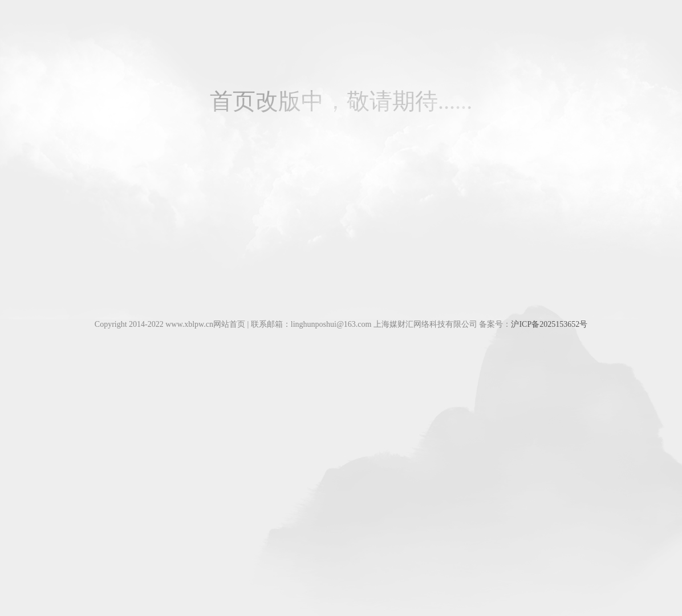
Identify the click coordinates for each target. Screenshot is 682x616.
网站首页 (229, 324)
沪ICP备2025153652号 (549, 324)
